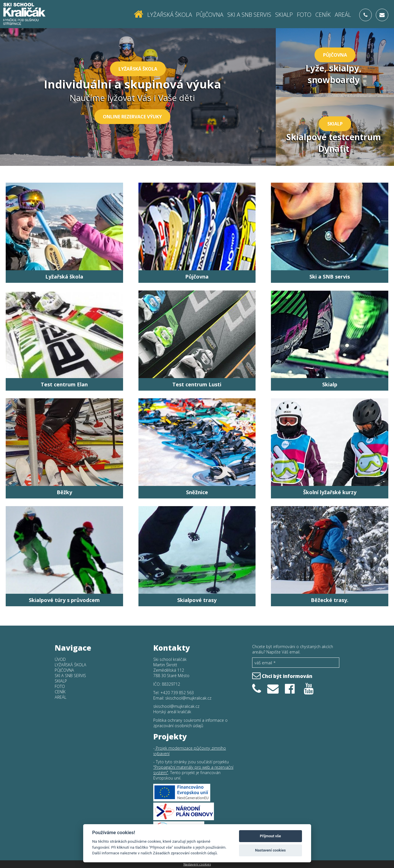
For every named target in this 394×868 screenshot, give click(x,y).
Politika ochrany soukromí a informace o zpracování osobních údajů (190, 723)
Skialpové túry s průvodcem (64, 600)
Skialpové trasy (197, 600)
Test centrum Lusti (197, 384)
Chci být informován (282, 675)
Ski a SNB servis (330, 277)
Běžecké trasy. (330, 600)
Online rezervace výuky (132, 117)
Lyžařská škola (170, 14)
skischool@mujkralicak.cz (188, 698)
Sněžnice (197, 492)
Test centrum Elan (64, 384)
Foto (304, 14)
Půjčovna (210, 14)
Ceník (323, 14)
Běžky (64, 492)
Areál (343, 14)
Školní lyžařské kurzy (330, 492)
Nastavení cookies (197, 864)
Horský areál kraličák (172, 712)
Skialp (284, 14)
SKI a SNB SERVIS (249, 14)
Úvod (60, 659)
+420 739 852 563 (177, 693)
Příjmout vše (270, 836)
